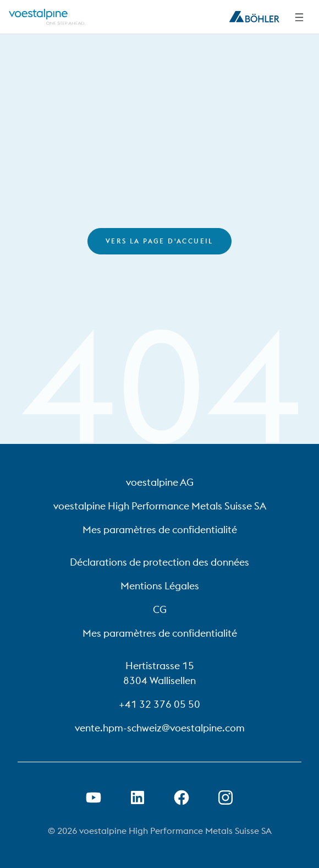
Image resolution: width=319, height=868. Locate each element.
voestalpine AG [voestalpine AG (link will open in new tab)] (160, 482)
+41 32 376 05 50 (159, 704)
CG (160, 609)
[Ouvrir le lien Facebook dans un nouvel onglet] (182, 798)
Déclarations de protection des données (159, 562)
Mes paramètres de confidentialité (160, 530)
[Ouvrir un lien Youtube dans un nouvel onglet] (94, 798)
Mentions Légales (160, 586)
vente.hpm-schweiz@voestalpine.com (160, 728)
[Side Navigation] (299, 17)
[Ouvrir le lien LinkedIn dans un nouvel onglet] (137, 798)
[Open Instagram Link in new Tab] (226, 798)
